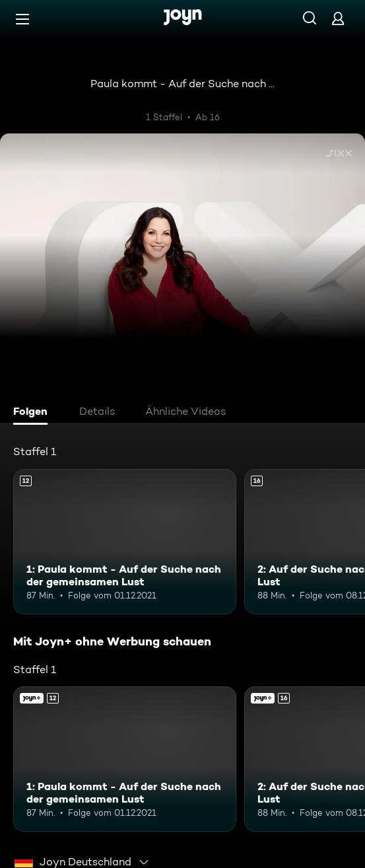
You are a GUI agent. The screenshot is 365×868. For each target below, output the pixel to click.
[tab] (34, 413)
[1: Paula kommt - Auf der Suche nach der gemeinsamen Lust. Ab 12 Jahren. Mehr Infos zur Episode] (125, 542)
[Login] (338, 18)
